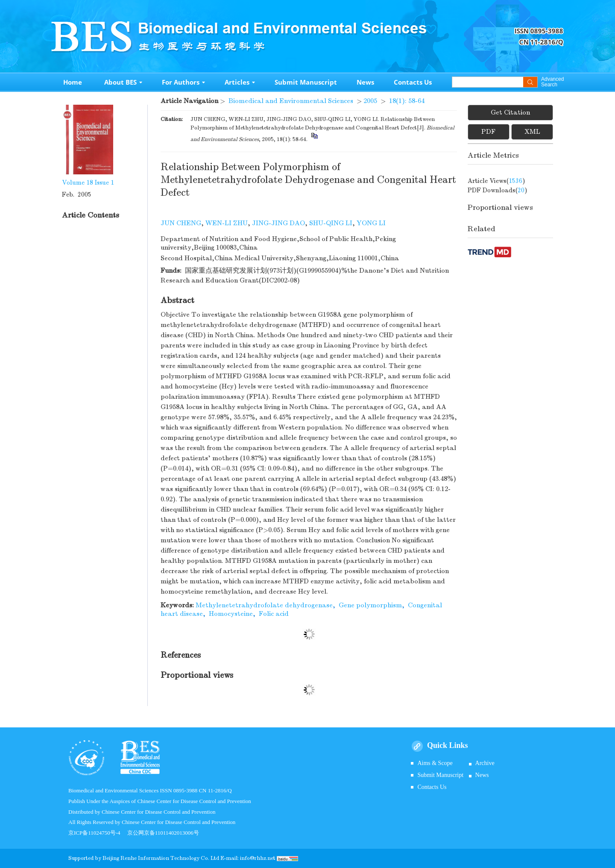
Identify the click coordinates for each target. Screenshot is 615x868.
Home (73, 82)
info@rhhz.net (258, 858)
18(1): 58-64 (407, 101)
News (365, 82)
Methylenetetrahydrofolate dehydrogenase (264, 605)
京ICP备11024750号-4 (98, 833)
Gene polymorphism (370, 605)
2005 (370, 101)
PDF (488, 132)
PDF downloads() (498, 190)
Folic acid (274, 614)
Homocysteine (231, 614)
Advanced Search (552, 82)
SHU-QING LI (331, 223)
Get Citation (510, 112)
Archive (485, 763)
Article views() (496, 181)
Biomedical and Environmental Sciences (291, 101)
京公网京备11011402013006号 (163, 833)
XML (532, 132)
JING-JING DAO (278, 223)
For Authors (183, 82)
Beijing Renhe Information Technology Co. (157, 858)
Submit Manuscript (306, 82)
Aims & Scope (435, 763)
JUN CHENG (181, 223)
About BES (123, 82)
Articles (240, 82)
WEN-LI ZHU (227, 223)
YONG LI (371, 223)
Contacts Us (413, 82)
